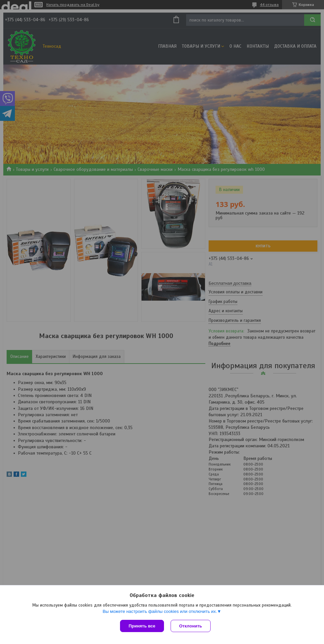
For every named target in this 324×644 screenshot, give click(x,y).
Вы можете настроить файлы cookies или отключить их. (160, 611)
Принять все (142, 626)
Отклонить (191, 626)
